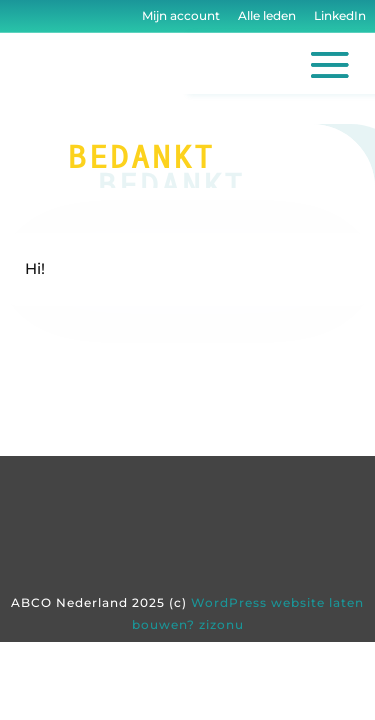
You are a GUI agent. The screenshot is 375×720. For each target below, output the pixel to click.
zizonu (221, 624)
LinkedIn (338, 15)
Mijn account (181, 15)
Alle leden (267, 15)
